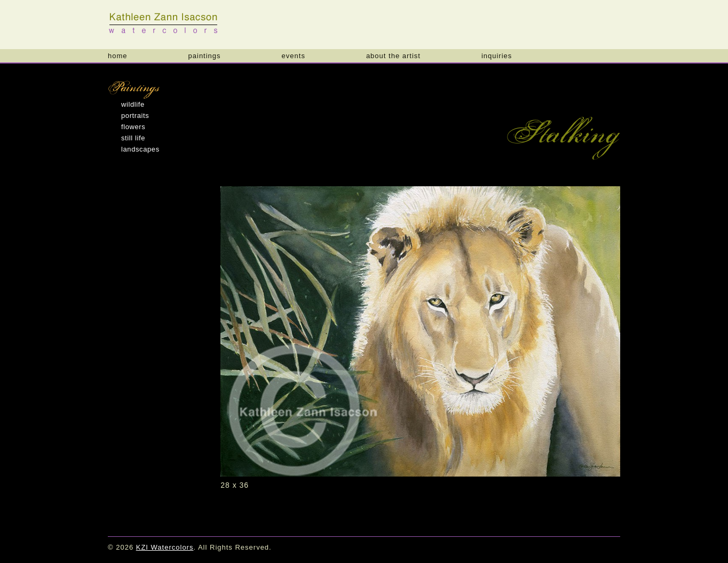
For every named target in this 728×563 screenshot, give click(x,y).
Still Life (133, 138)
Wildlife (133, 104)
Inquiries (497, 56)
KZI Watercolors (164, 23)
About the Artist (393, 56)
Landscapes (140, 149)
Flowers (133, 127)
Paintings (205, 56)
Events (294, 56)
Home (118, 56)
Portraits (135, 116)
